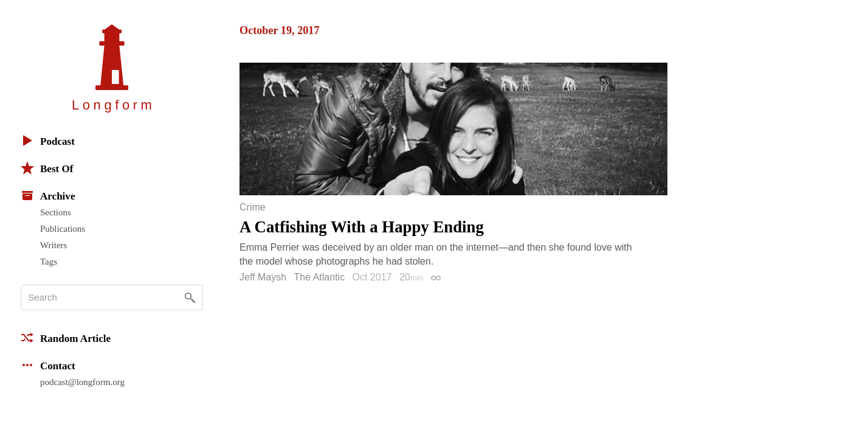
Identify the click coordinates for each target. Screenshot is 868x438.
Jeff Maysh (263, 277)
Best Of (47, 168)
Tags (49, 262)
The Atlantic (320, 277)
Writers (53, 245)
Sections (56, 212)
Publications (63, 229)
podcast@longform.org (82, 382)
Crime (253, 207)
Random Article (66, 338)
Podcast (48, 141)
